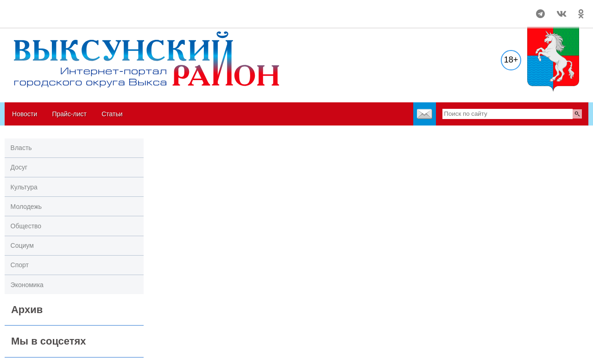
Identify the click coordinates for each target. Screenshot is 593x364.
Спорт (20, 265)
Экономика (27, 285)
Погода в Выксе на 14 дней (40, 10)
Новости (25, 114)
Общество (26, 226)
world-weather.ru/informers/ (40, 18)
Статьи (112, 114)
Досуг (19, 167)
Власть (21, 148)
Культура (24, 187)
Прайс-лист (69, 114)
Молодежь (26, 207)
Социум (22, 245)
